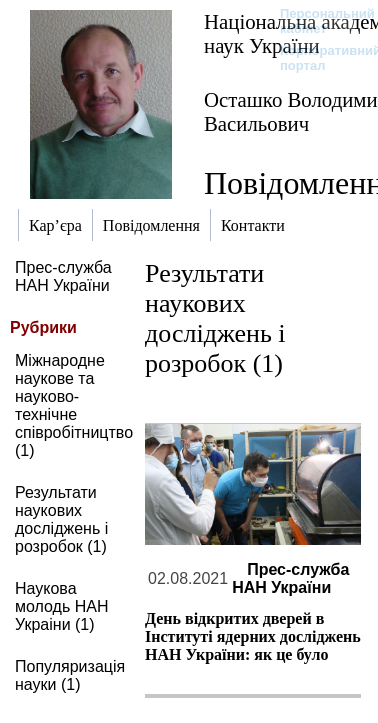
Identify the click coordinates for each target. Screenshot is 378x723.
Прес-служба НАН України (63, 276)
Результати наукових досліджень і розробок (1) (61, 519)
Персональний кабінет (317, 21)
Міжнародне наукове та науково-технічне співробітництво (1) (74, 405)
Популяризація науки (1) (70, 675)
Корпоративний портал (317, 58)
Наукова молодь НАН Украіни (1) (62, 606)
